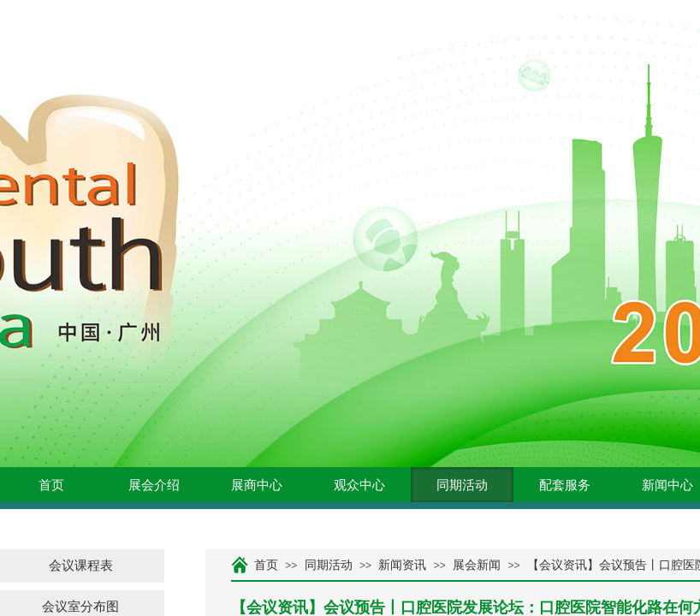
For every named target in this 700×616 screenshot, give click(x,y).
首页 (51, 485)
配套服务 (565, 485)
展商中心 (257, 485)
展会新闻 (477, 565)
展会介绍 (154, 485)
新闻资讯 (402, 565)
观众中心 (359, 485)
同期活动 (462, 485)
